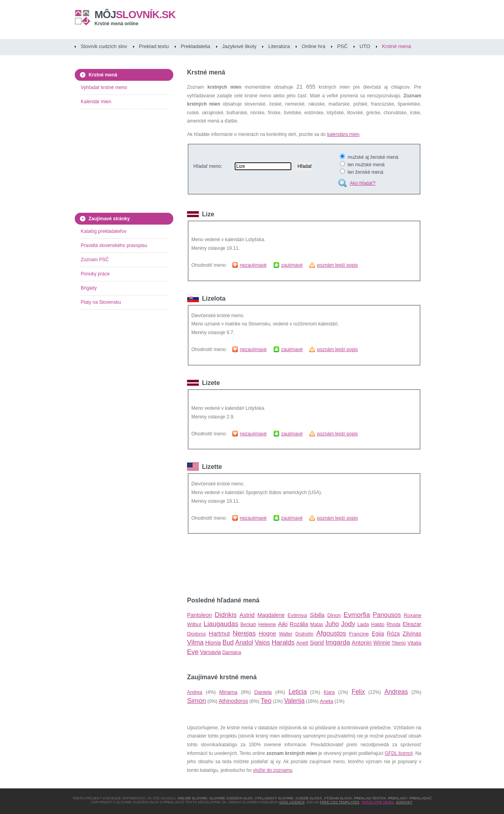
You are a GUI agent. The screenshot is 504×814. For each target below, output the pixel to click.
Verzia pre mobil (378, 802)
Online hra (313, 46)
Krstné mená (397, 46)
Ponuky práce (95, 274)
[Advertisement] (279, 565)
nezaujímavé (253, 265)
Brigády (89, 288)
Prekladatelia (195, 46)
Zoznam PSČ (95, 260)
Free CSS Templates (339, 802)
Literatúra (279, 46)
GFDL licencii (399, 753)
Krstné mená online (116, 24)
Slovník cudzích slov (104, 46)
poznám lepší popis (337, 265)
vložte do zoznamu (272, 770)
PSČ (342, 46)
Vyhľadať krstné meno (104, 87)
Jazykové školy (239, 46)
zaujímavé (292, 265)
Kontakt (404, 802)
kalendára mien (343, 134)
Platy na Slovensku (101, 302)
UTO (365, 46)
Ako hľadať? (362, 183)
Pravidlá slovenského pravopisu (114, 245)
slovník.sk (135, 15)
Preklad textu (154, 46)
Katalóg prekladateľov (104, 231)
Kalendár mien (96, 102)
